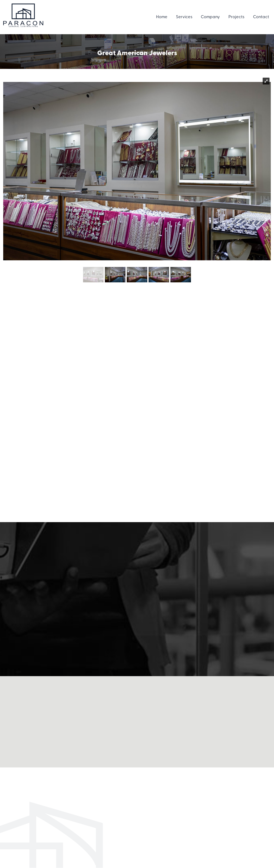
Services (184, 17)
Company (210, 17)
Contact (261, 17)
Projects (236, 17)
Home (162, 17)
